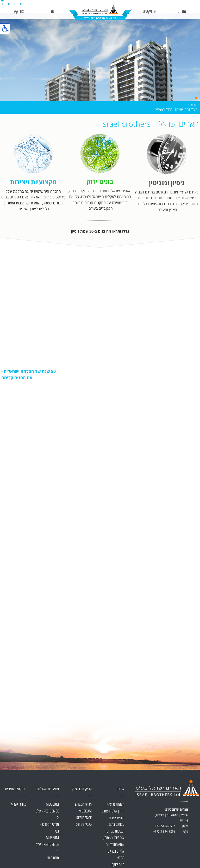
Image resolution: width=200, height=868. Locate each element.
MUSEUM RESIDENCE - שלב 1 (47, 845)
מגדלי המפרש (83, 805)
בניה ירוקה (118, 865)
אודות (182, 11)
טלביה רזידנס (84, 825)
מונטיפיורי (53, 858)
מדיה (51, 11)
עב (3, 4)
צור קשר (18, 11)
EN (8, 4)
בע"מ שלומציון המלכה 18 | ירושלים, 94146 (171, 818)
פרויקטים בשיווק (82, 789)
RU (14, 4)
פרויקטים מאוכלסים (47, 789)
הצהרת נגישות (115, 805)
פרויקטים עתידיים (16, 789)
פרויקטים (149, 11)
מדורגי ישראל (18, 805)
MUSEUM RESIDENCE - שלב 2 (47, 811)
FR (20, 4)
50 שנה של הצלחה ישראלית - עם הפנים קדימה (29, 374)
